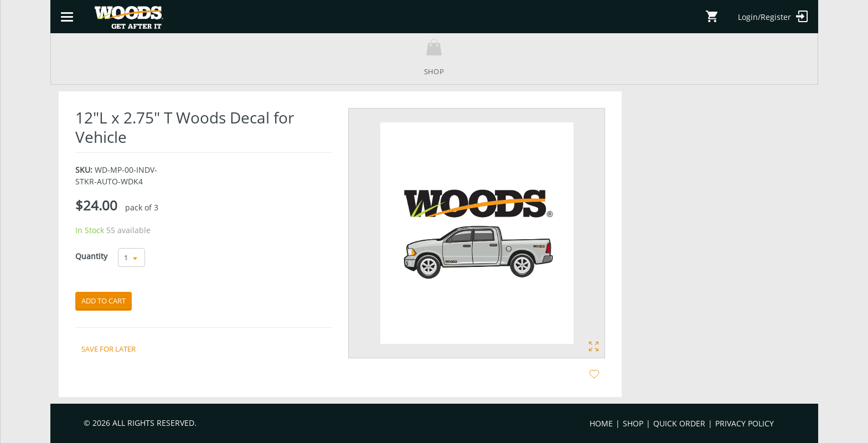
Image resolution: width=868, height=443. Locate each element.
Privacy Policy (745, 423)
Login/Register (773, 16)
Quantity (91, 256)
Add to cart (104, 301)
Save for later (108, 349)
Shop (633, 423)
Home (601, 423)
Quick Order (679, 423)
